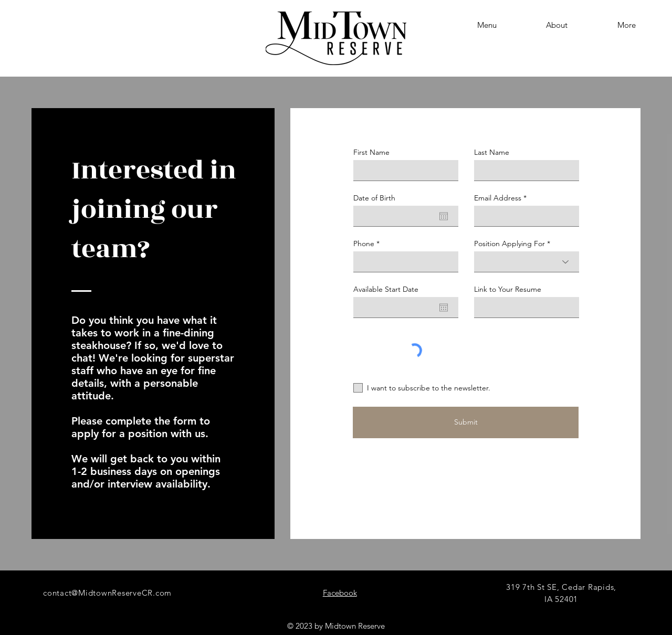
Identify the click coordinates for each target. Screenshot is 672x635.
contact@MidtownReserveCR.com (107, 593)
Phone (364, 244)
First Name (371, 152)
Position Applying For (510, 244)
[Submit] (466, 422)
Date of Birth (374, 198)
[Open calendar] (444, 216)
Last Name (492, 152)
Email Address (498, 198)
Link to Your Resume (508, 289)
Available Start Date (386, 289)
